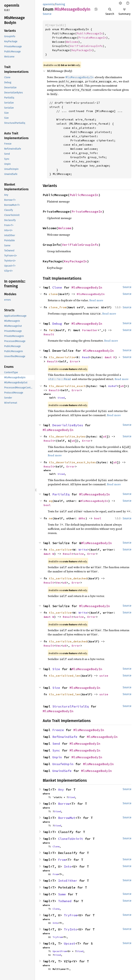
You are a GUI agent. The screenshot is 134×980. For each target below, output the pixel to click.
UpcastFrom (59, 951)
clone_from (58, 307)
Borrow (64, 804)
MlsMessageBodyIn (87, 287)
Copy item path (96, 9)
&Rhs (82, 518)
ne (51, 518)
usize (79, 554)
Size (56, 669)
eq (51, 501)
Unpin (57, 757)
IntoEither (68, 881)
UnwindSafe (62, 771)
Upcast (70, 943)
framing (60, 4)
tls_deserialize (62, 357)
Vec (58, 583)
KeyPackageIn (82, 50)
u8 (122, 386)
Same (62, 894)
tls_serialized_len (65, 676)
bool (47, 505)
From (62, 860)
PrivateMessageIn (92, 38)
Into (68, 866)
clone (53, 294)
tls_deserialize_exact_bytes (72, 462)
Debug (57, 324)
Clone (57, 287)
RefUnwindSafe (65, 737)
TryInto (71, 929)
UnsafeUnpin (63, 764)
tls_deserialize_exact (67, 386)
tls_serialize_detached (68, 578)
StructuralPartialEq (71, 706)
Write (83, 550)
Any (61, 789)
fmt (51, 330)
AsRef (113, 386)
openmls (48, 4)
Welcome (72, 42)
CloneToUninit (71, 839)
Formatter (90, 330)
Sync (56, 750)
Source (47, 14)
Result (49, 334)
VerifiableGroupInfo (86, 46)
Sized (61, 398)
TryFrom (71, 915)
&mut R (110, 357)
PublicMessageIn (90, 33)
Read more (96, 300)
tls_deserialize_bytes (67, 436)
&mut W (49, 554)
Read (85, 357)
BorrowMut (67, 818)
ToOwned (65, 901)
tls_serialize (60, 550)
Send (56, 744)
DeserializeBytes (68, 425)
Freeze (58, 730)
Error (74, 361)
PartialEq (61, 494)
